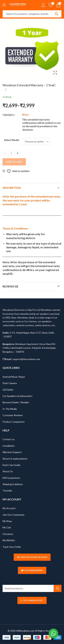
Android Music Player (14, 377)
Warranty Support (12, 452)
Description (12, 188)
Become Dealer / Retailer (16, 402)
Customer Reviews (13, 415)
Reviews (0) (10, 286)
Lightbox (55, 73)
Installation (9, 446)
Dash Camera (10, 383)
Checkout (8, 534)
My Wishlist (9, 540)
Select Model (12, 140)
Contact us (9, 439)
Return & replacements (15, 459)
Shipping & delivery (13, 484)
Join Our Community (13, 515)
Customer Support (32, 600)
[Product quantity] (11, 153)
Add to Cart (14, 162)
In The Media (10, 409)
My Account (9, 508)
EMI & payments (11, 478)
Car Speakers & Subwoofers (17, 396)
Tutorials (7, 491)
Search (56, 14)
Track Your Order (12, 547)
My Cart (7, 527)
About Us (8, 471)
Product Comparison (14, 422)
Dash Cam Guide (11, 465)
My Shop (7, 521)
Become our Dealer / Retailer (32, 557)
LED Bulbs (8, 390)
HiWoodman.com (25, 631)
